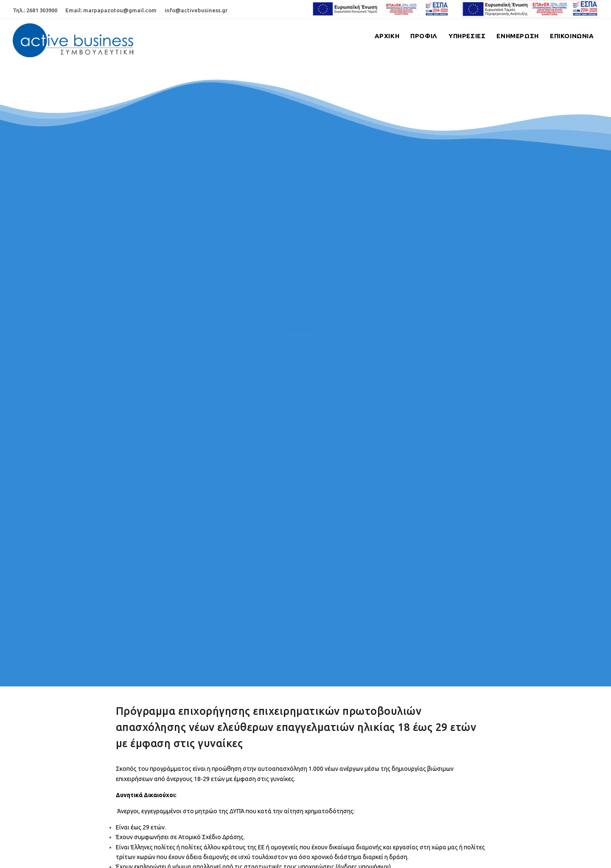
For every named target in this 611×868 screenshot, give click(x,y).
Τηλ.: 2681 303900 (35, 10)
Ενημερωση (515, 36)
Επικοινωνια (571, 36)
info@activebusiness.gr (196, 10)
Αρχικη (380, 36)
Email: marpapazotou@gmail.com (111, 10)
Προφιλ (418, 36)
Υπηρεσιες (463, 36)
